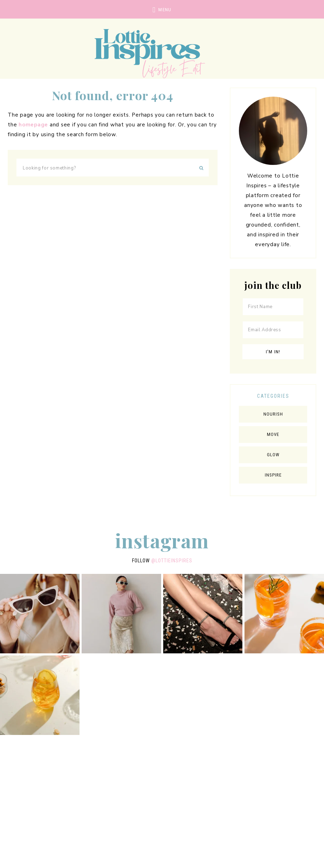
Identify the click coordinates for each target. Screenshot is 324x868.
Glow (273, 455)
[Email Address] (273, 330)
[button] (162, 9)
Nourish (273, 414)
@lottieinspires (172, 561)
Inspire (273, 475)
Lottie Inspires (162, 53)
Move (273, 434)
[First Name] (273, 307)
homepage (33, 125)
